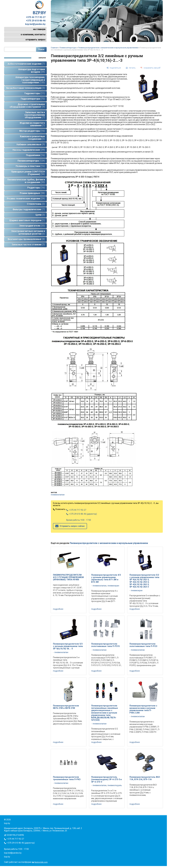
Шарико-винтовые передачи (27, 220)
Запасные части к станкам (28, 244)
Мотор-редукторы (32, 131)
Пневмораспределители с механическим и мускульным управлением (108, 48)
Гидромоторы (35, 93)
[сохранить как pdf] (151, 68)
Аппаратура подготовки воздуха (32, 71)
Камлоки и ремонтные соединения (32, 138)
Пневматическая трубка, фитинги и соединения (26, 181)
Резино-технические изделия (26, 198)
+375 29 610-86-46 (36, 21)
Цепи (40, 215)
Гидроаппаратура (33, 99)
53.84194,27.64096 (15, 835)
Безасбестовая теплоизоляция (26, 88)
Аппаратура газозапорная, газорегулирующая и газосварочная (30, 80)
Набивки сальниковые (31, 144)
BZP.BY (39, 8)
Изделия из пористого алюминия (32, 124)
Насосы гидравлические (29, 150)
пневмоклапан (58, 495)
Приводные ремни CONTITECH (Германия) (28, 173)
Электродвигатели (32, 226)
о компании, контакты (33, 34)
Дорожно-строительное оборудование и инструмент (27, 106)
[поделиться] (114, 68)
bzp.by (7, 857)
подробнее (58, 609)
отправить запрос (35, 40)
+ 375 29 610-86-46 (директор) (82, 514)
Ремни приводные (32, 193)
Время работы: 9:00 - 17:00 (79, 520)
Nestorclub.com (41, 862)
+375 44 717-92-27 (36, 17)
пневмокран (113, 586)
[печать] (131, 68)
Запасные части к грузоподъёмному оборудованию (35, 115)
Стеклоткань (36, 204)
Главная (54, 48)
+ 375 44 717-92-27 (76, 510)
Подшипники (35, 155)
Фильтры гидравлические (29, 209)
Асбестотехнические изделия (26, 64)
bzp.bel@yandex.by (35, 24)
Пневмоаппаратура (31, 161)
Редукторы (36, 188)
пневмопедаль (115, 785)
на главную (39, 29)
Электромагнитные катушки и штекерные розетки (28, 232)
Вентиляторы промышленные (26, 239)
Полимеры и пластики (30, 166)
